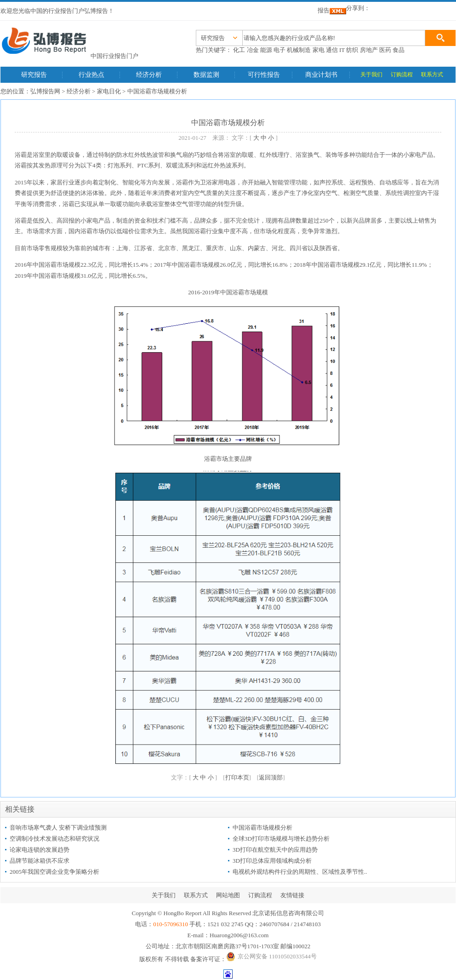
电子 (279, 50)
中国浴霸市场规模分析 (262, 828)
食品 (399, 50)
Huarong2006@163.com (239, 935)
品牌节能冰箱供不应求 (40, 861)
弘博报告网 (45, 91)
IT (342, 50)
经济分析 (149, 75)
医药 (385, 50)
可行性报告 (264, 75)
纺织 (352, 50)
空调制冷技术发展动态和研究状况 (54, 839)
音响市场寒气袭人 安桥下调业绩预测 (58, 828)
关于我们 (371, 75)
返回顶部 (271, 777)
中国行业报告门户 (114, 56)
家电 (319, 50)
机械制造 (299, 50)
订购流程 (402, 75)
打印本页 (237, 777)
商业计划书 (321, 75)
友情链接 (292, 895)
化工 (239, 50)
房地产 (369, 50)
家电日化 (109, 91)
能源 (266, 50)
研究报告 (34, 75)
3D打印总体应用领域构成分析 (272, 861)
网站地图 (228, 895)
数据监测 (206, 75)
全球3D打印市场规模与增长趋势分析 (281, 839)
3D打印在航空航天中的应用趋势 (275, 850)
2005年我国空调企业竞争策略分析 (54, 872)
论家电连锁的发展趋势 (40, 850)
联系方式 (432, 75)
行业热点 (91, 75)
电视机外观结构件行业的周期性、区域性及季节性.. (300, 872)
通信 (332, 50)
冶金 (253, 50)
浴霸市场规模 (63, 265)
